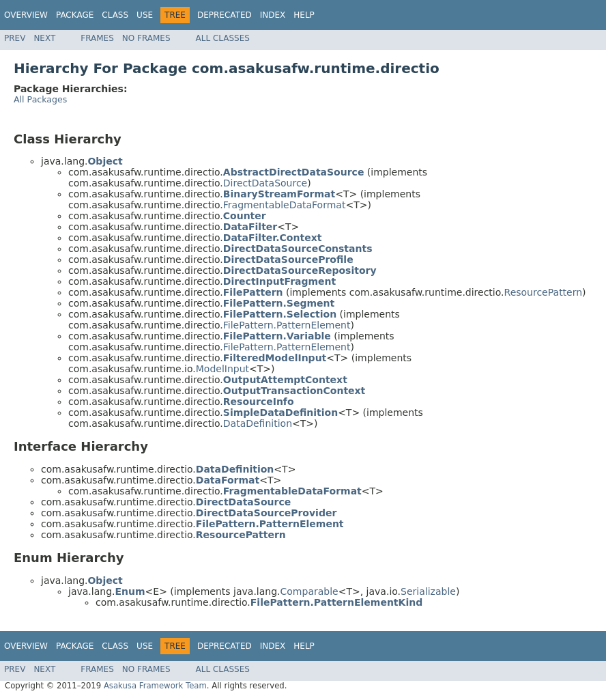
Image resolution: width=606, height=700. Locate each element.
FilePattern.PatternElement (287, 325)
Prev (15, 38)
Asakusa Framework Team (155, 686)
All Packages (40, 99)
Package (75, 15)
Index (273, 15)
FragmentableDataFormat (285, 205)
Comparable (309, 591)
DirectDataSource (265, 183)
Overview (26, 15)
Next (44, 38)
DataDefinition (258, 423)
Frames (97, 38)
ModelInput (222, 369)
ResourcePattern (544, 292)
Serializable (428, 591)
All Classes (223, 38)
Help (304, 15)
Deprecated (225, 15)
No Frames (146, 38)
